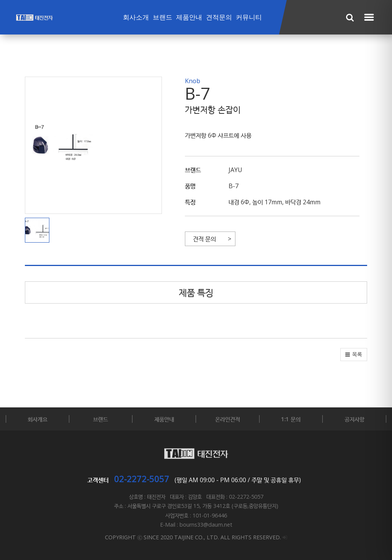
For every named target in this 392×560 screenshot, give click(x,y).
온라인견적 (228, 419)
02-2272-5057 (142, 479)
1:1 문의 (291, 419)
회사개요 (38, 419)
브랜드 (163, 17)
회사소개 (136, 17)
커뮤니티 (249, 17)
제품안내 (189, 17)
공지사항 (354, 419)
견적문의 (219, 17)
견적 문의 (204, 239)
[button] (39, 230)
